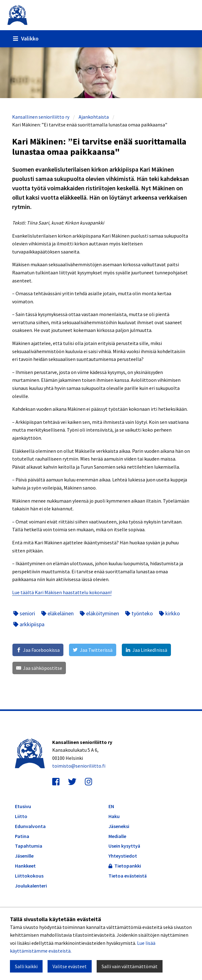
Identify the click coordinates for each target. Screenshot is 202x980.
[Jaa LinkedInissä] (146, 650)
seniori (24, 613)
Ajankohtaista (94, 117)
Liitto (21, 816)
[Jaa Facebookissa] (38, 650)
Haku (114, 816)
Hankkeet (25, 866)
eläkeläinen (57, 613)
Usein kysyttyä (124, 846)
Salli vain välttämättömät (130, 966)
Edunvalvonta (30, 826)
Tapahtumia (29, 846)
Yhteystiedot (123, 856)
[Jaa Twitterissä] (92, 650)
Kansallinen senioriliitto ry (41, 117)
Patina (22, 836)
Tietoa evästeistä (128, 876)
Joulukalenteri (31, 886)
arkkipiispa (29, 624)
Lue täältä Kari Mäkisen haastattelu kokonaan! (62, 592)
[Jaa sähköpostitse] (39, 668)
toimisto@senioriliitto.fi (79, 766)
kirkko (170, 613)
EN (111, 806)
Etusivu (23, 806)
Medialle (117, 836)
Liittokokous (29, 876)
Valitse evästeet (70, 966)
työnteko (139, 613)
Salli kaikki (26, 966)
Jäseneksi (119, 826)
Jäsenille (24, 856)
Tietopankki (125, 866)
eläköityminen (99, 613)
